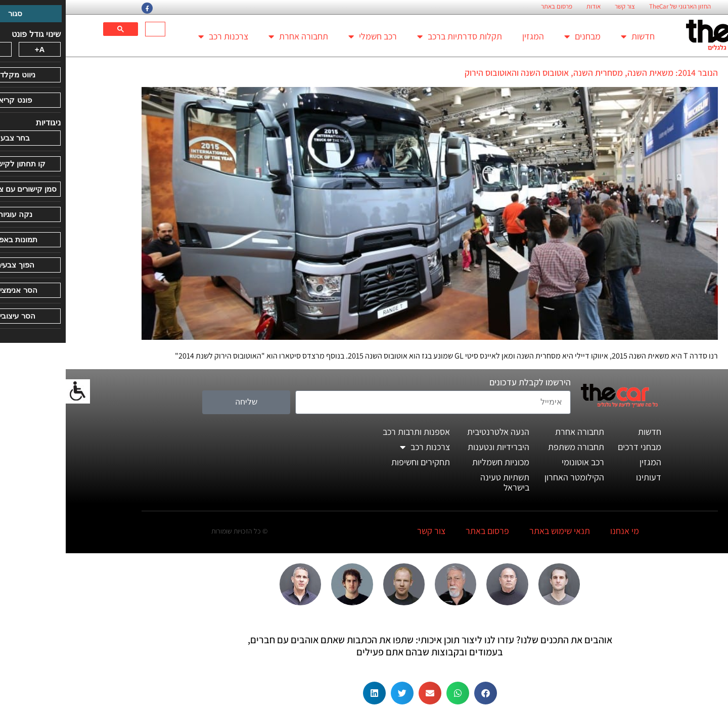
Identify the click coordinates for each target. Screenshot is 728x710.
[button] (420, 693)
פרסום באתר (491, 7)
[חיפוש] (91, 29)
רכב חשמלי (307, 36)
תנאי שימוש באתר (494, 531)
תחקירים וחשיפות (355, 462)
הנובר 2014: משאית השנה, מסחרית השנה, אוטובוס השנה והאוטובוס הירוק (526, 73)
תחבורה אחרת (233, 36)
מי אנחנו (559, 531)
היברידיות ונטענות (433, 447)
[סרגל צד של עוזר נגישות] (12, 391)
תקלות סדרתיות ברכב (394, 36)
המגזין (467, 36)
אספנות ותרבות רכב (351, 432)
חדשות (572, 36)
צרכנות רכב (157, 36)
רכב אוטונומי (517, 462)
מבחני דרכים (574, 447)
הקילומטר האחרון (509, 477)
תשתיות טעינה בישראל (439, 482)
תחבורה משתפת (510, 447)
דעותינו (583, 477)
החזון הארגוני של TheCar (614, 7)
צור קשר (559, 7)
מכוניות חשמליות (435, 462)
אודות (528, 7)
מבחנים (517, 36)
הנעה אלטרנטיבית (433, 432)
